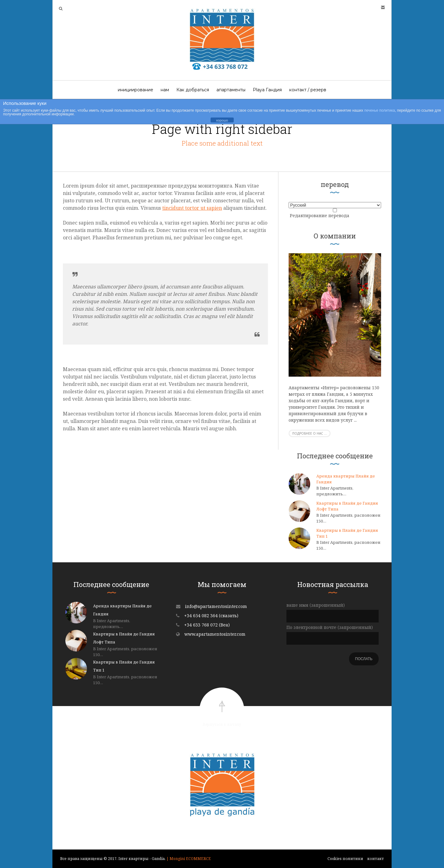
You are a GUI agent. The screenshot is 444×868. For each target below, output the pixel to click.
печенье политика (380, 110)
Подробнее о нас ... (310, 433)
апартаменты (231, 90)
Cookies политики (345, 859)
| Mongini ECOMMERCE (189, 859)
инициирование (136, 90)
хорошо (222, 120)
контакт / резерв (308, 90)
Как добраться (193, 90)
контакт (376, 859)
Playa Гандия (267, 90)
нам (165, 90)
